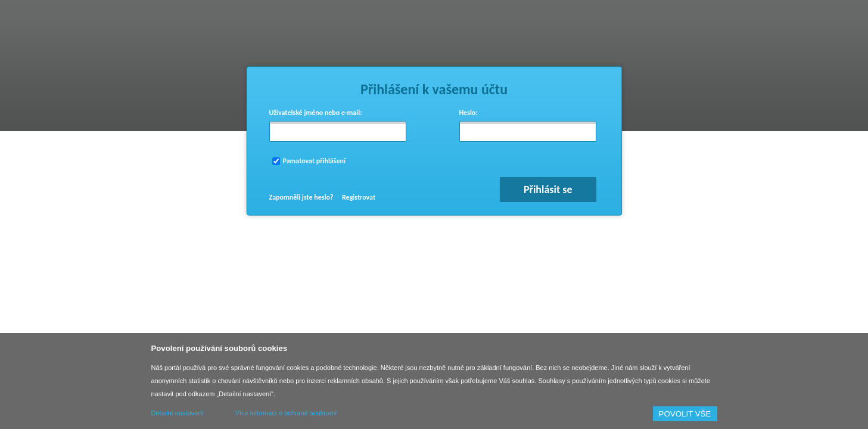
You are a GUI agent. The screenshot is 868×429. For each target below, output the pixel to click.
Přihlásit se (548, 189)
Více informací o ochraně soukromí (286, 413)
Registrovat (359, 197)
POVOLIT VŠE (685, 414)
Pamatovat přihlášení (314, 161)
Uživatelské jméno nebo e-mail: (316, 113)
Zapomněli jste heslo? (301, 197)
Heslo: (469, 113)
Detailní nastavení (178, 413)
